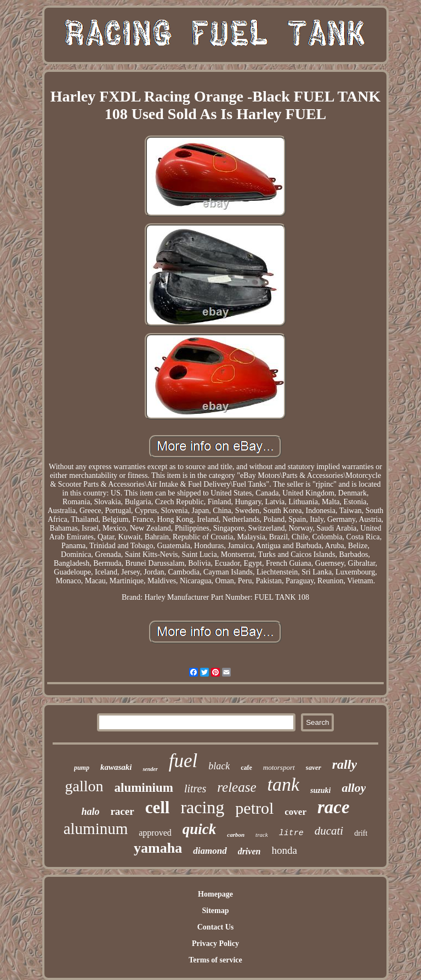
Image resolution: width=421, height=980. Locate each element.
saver (314, 767)
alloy (354, 788)
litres (195, 788)
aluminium (144, 788)
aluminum (96, 829)
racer (122, 811)
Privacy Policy (215, 944)
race (334, 807)
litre (291, 833)
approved (155, 833)
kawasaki (116, 767)
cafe (246, 768)
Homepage (215, 894)
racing (202, 807)
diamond (210, 851)
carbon (236, 835)
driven (249, 851)
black (219, 766)
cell (158, 807)
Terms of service (215, 960)
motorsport (279, 767)
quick (200, 829)
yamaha (158, 848)
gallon (84, 786)
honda (284, 850)
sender (150, 769)
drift (361, 833)
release (237, 787)
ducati (329, 831)
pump (82, 768)
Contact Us (216, 927)
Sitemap (215, 911)
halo (90, 812)
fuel (183, 761)
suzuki (320, 790)
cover (295, 812)
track (262, 835)
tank (284, 784)
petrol (254, 808)
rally (345, 764)
